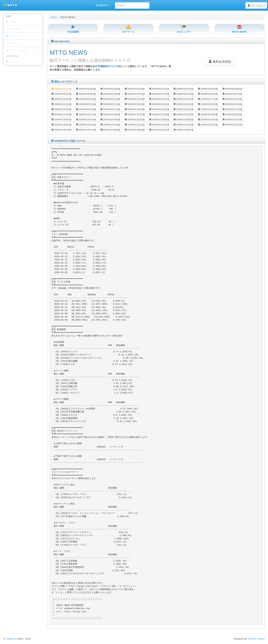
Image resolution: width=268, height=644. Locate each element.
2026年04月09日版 (208, 89)
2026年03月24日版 (110, 99)
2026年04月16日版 (86, 89)
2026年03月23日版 (135, 99)
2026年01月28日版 (208, 120)
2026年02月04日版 (86, 120)
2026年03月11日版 (110, 104)
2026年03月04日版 (232, 104)
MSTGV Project (256, 639)
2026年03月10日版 (135, 104)
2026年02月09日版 (208, 114)
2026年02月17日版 (86, 114)
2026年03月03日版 (62, 109)
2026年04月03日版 (110, 94)
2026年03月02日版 (86, 109)
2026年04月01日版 (159, 94)
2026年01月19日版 (184, 125)
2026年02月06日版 (232, 114)
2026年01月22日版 (110, 125)
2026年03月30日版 (208, 94)
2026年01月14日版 (62, 130)
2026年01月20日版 (159, 125)
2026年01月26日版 (62, 125)
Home (53, 17)
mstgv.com (12, 639)
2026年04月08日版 (232, 89)
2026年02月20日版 (208, 109)
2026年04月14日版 (135, 89)
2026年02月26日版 (135, 109)
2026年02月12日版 (159, 114)
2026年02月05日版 (62, 120)
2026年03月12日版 (86, 104)
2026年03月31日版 (184, 94)
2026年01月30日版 (159, 120)
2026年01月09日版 (110, 130)
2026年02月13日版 (135, 114)
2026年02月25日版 (159, 109)
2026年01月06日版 (184, 130)
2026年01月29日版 (184, 120)
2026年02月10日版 (184, 114)
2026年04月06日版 (86, 94)
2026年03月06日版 (184, 104)
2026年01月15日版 (232, 125)
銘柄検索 (44, 5)
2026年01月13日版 (86, 130)
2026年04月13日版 (159, 89)
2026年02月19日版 (232, 109)
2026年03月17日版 (208, 99)
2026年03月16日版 (232, 99)
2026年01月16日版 (208, 125)
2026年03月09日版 (159, 104)
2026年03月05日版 (208, 104)
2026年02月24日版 (184, 109)
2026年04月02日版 (135, 94)
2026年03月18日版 (184, 99)
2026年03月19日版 (159, 99)
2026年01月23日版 (86, 125)
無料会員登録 (220, 62)
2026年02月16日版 (110, 114)
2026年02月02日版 (135, 120)
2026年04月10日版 (184, 89)
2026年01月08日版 (135, 130)
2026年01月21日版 (135, 125)
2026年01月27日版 (232, 120)
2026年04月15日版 (110, 89)
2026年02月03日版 (110, 120)
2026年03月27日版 (232, 94)
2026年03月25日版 (86, 99)
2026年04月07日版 (62, 94)
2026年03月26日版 (62, 99)
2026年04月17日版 (62, 89)
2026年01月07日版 (159, 130)
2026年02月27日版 (110, 109)
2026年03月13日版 (62, 104)
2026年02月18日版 (62, 114)
